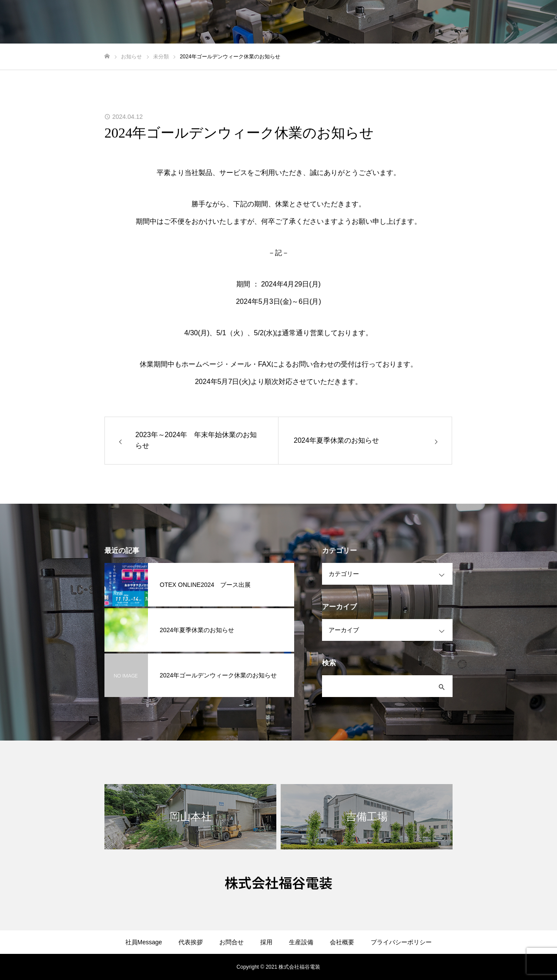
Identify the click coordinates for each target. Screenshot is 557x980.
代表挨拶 (191, 942)
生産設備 (301, 942)
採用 (266, 942)
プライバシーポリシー (401, 942)
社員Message (144, 942)
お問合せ (232, 942)
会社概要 (342, 942)
